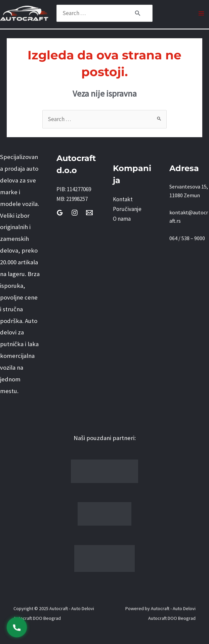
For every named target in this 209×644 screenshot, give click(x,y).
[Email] (89, 213)
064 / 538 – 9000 (187, 238)
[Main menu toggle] (202, 13)
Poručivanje (127, 209)
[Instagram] (75, 213)
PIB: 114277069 (74, 189)
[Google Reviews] (60, 213)
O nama (122, 219)
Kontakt (123, 199)
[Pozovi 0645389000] (17, 627)
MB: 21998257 (72, 199)
